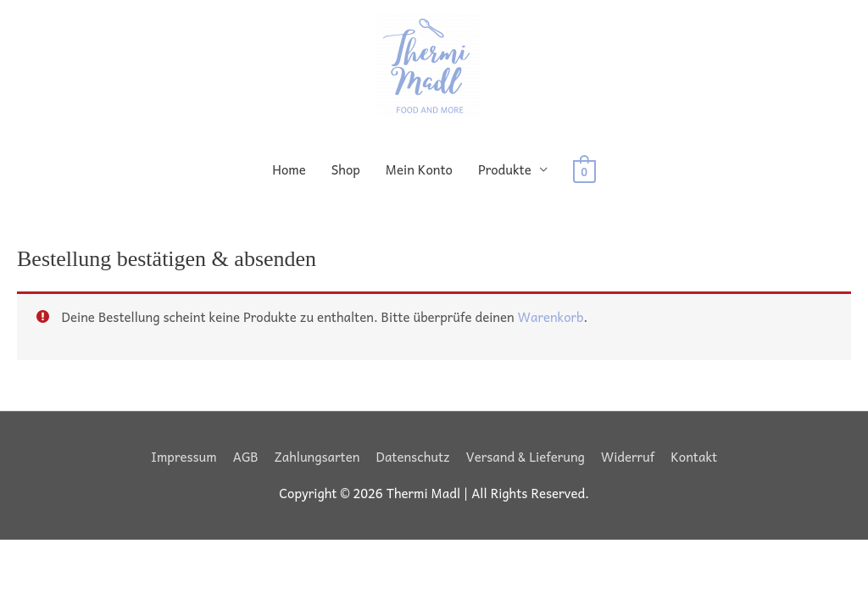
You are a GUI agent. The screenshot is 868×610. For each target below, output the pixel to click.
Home (289, 169)
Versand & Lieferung (526, 457)
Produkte (505, 169)
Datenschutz (412, 457)
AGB (246, 457)
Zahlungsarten (317, 457)
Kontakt (694, 457)
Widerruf (628, 457)
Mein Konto (419, 169)
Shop (346, 169)
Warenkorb (551, 317)
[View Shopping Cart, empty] (584, 169)
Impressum (184, 457)
